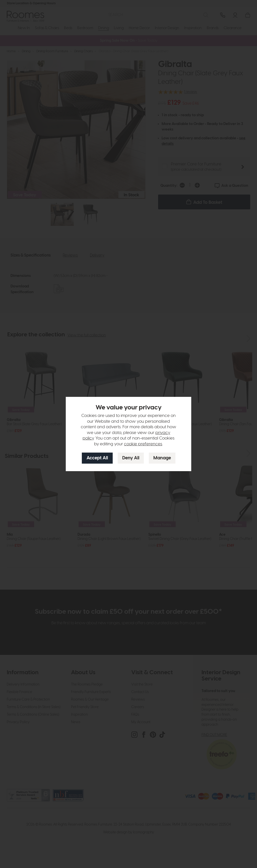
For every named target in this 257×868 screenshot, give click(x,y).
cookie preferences (143, 444)
